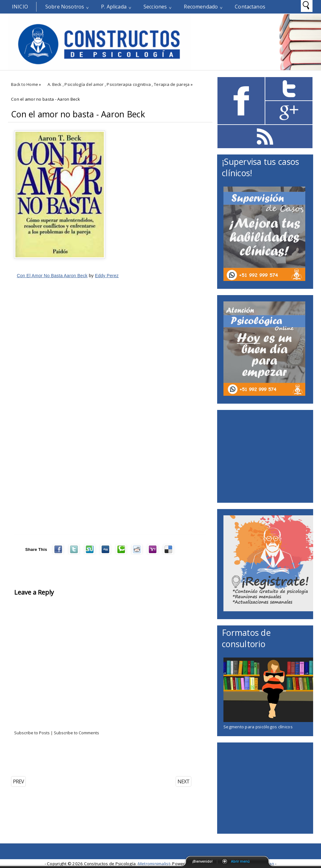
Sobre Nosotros (65, 7)
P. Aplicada (114, 7)
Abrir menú (240, 861)
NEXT (183, 781)
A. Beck (55, 84)
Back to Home (25, 84)
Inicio (20, 7)
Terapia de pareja (172, 84)
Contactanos (250, 7)
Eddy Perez (107, 276)
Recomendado (201, 7)
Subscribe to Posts (32, 733)
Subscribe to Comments (76, 733)
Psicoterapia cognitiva (129, 84)
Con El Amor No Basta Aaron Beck (52, 276)
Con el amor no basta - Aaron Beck (78, 114)
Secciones (155, 7)
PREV (18, 781)
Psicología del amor (84, 84)
